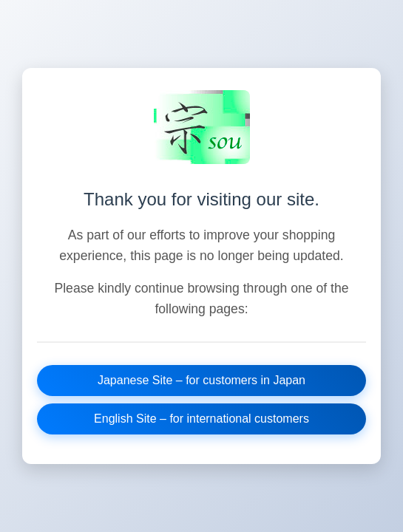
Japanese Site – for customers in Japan (201, 380)
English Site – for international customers (201, 419)
